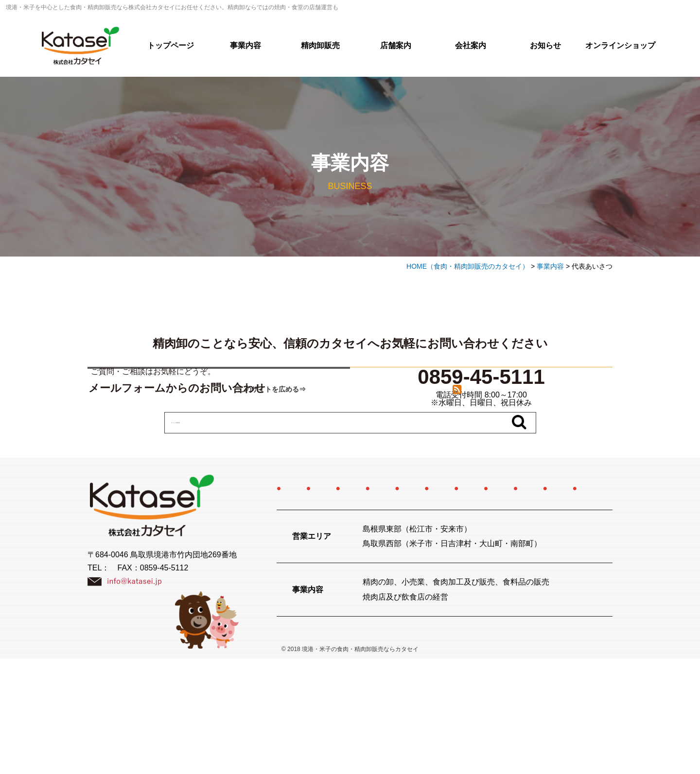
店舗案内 (396, 45)
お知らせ (545, 45)
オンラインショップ (620, 45)
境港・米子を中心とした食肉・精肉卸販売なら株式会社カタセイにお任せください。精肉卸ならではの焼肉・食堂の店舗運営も (172, 7)
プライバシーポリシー (398, 603)
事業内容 (245, 45)
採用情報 (549, 564)
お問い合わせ (306, 603)
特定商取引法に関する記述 (429, 584)
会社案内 (471, 45)
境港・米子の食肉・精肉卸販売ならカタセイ (360, 765)
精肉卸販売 (320, 45)
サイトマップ (490, 603)
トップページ (171, 45)
